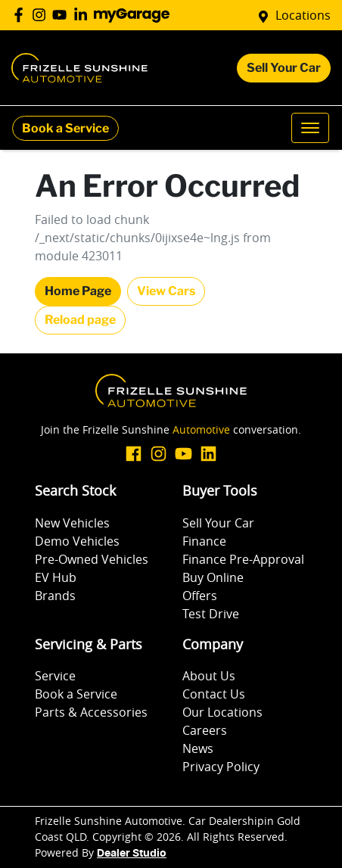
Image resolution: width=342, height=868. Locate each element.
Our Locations (222, 712)
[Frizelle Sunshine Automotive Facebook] (22, 15)
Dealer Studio (132, 854)
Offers (200, 596)
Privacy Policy (221, 767)
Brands (55, 596)
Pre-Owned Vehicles (92, 559)
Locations (303, 15)
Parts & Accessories (91, 712)
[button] (310, 128)
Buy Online (213, 577)
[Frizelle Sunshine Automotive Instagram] (42, 15)
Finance (204, 541)
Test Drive (211, 614)
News (198, 748)
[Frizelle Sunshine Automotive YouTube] (62, 15)
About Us (209, 676)
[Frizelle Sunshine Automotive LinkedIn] (84, 15)
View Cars (166, 291)
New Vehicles (72, 523)
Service (55, 676)
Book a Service (65, 128)
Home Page (78, 291)
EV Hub (56, 577)
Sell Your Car (284, 68)
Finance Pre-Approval (243, 559)
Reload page (80, 320)
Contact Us (214, 694)
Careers (205, 730)
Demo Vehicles (77, 541)
